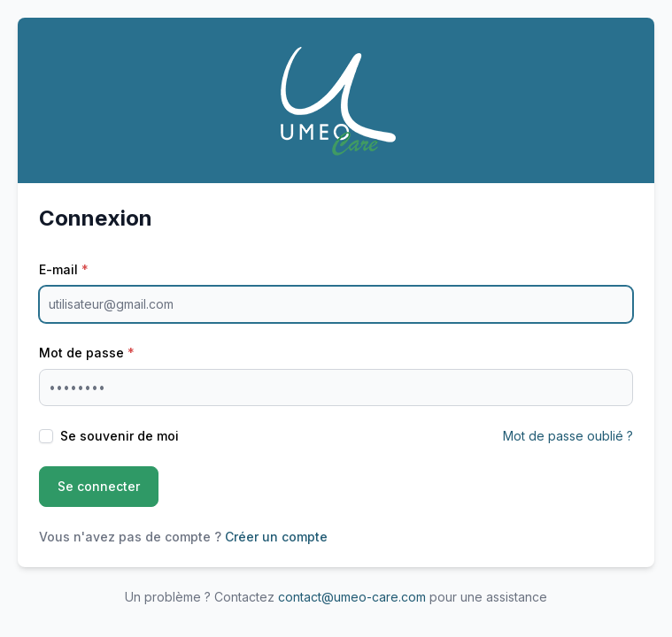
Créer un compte (276, 537)
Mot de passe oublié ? (568, 436)
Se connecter (99, 486)
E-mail (64, 269)
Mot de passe (87, 353)
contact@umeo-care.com (352, 597)
